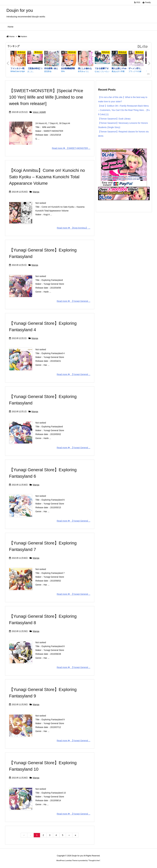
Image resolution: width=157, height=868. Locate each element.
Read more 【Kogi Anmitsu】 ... (74, 228)
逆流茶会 (48, 71)
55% (63, 71)
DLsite (143, 47)
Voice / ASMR (39, 112)
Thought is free (94, 860)
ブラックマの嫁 (135, 71)
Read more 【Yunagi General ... (74, 301)
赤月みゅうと (83, 71)
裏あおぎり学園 (118, 71)
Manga (36, 192)
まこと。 (31, 71)
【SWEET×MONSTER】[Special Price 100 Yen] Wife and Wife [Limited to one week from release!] (46, 97)
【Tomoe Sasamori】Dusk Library (114, 119)
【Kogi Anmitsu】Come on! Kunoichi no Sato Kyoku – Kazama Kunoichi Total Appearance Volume (47, 177)
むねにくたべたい (102, 71)
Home (12, 36)
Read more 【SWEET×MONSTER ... (71, 148)
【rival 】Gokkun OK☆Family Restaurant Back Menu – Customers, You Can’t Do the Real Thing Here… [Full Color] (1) (124, 110)
